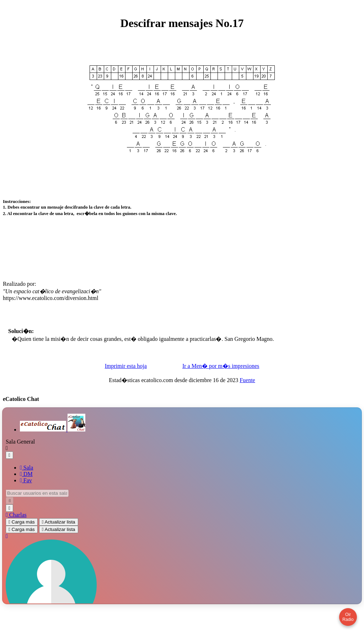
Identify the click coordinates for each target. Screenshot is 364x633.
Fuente (247, 394)
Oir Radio (348, 617)
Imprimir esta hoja (126, 380)
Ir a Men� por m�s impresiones (221, 380)
